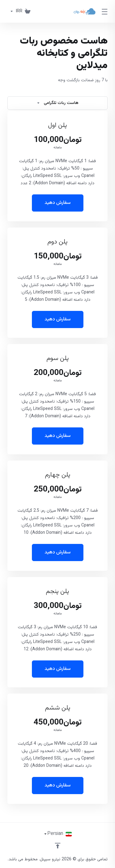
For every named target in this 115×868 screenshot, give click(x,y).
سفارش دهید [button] (57, 203)
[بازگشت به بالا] (58, 846)
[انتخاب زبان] (58, 834)
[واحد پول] (15, 11)
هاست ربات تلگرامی (57, 103)
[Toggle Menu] (105, 11)
